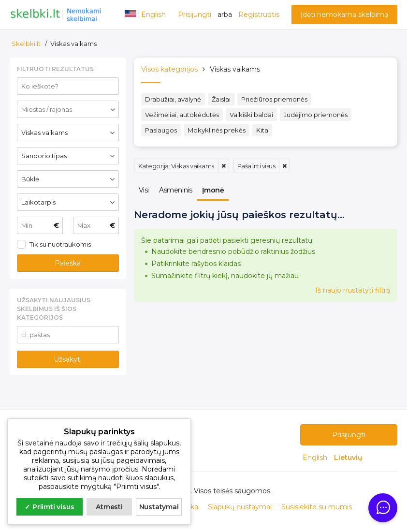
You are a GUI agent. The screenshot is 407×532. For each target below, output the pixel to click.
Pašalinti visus (256, 166)
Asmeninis (175, 190)
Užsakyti (68, 359)
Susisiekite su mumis (317, 507)
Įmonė (213, 190)
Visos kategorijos (169, 69)
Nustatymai (159, 507)
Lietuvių (348, 458)
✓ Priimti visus (49, 507)
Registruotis (259, 15)
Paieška (68, 263)
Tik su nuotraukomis (60, 244)
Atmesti (109, 507)
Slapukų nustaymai (240, 507)
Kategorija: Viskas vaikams (176, 166)
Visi (144, 190)
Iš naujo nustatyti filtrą (353, 290)
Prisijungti (195, 15)
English (316, 458)
